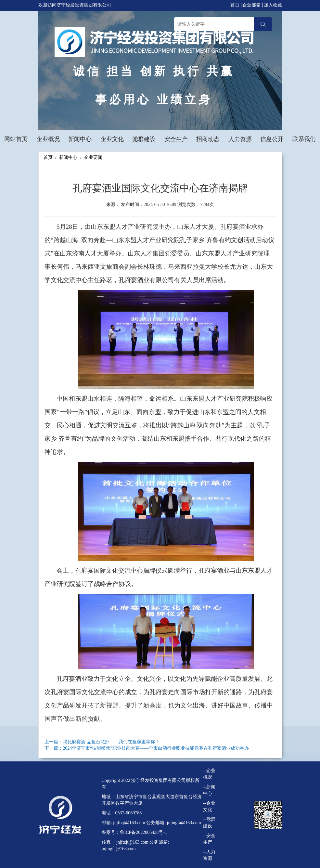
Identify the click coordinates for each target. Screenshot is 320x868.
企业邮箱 (251, 5)
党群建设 (144, 139)
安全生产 (176, 139)
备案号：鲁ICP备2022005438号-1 (134, 832)
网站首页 (16, 139)
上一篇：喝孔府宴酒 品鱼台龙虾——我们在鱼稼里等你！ (102, 742)
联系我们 (304, 139)
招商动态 (208, 139)
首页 (235, 5)
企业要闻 (93, 157)
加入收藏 (273, 5)
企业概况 (48, 139)
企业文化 (112, 139)
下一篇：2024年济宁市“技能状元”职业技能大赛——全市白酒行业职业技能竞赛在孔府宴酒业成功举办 (147, 748)
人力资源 (240, 139)
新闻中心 (80, 139)
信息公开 (272, 139)
